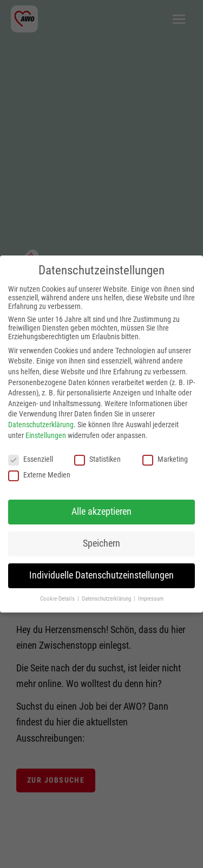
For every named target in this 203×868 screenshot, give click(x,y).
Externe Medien (39, 475)
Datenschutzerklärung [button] (107, 599)
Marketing (165, 459)
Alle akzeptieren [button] (101, 512)
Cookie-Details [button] (58, 599)
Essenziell (31, 459)
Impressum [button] (151, 599)
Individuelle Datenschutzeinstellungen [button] (101, 575)
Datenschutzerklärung (41, 425)
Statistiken (97, 459)
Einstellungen (46, 435)
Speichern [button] (101, 543)
